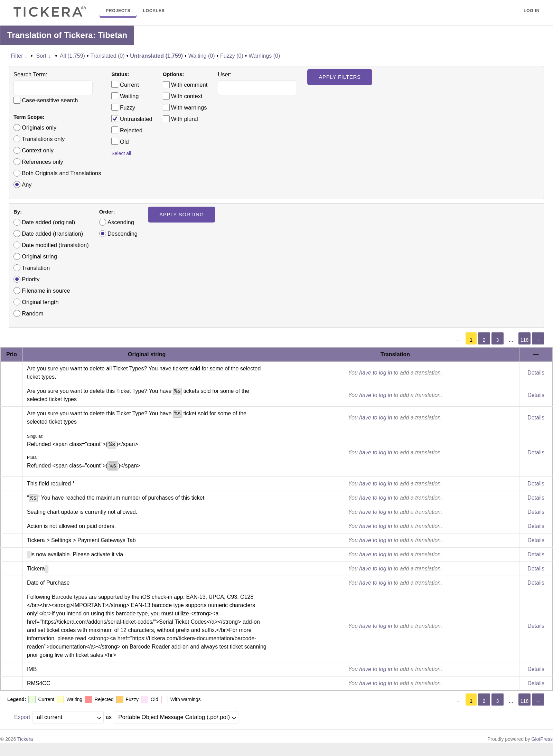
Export (22, 717)
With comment (189, 85)
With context (187, 96)
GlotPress (542, 739)
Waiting (125, 96)
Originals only (39, 127)
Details (536, 373)
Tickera (25, 739)
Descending (123, 234)
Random (32, 313)
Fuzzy (123, 107)
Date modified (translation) (55, 245)
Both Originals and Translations (61, 173)
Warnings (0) (264, 56)
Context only (38, 150)
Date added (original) (48, 222)
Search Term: (30, 74)
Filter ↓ (19, 56)
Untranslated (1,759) (156, 56)
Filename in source (46, 291)
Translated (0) (108, 56)
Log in (532, 11)
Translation (36, 268)
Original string (39, 256)
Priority (31, 279)
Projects (118, 11)
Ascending (121, 222)
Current (125, 84)
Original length (40, 302)
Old (120, 141)
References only (42, 162)
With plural (185, 119)
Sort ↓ (44, 56)
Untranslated (132, 119)
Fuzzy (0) (232, 56)
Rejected (127, 130)
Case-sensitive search (50, 100)
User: (224, 74)
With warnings (189, 107)
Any (27, 185)
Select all (121, 153)
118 (524, 340)
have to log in (376, 373)
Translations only (43, 139)
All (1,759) (72, 56)
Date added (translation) (52, 234)
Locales (154, 11)
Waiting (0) (202, 56)
